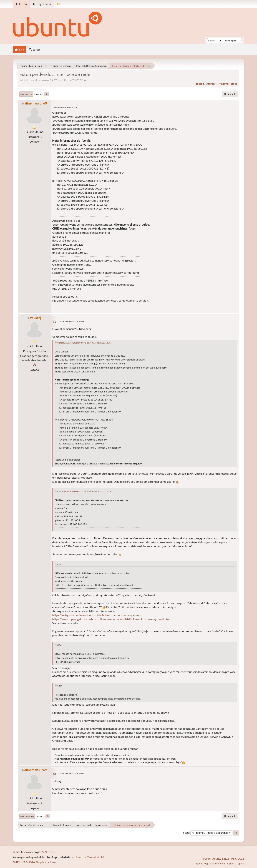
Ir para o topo (27, 816)
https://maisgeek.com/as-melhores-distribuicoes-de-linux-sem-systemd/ (97, 615)
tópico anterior (206, 84)
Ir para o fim (26, 94)
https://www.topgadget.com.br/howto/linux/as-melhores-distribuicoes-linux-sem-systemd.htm (111, 619)
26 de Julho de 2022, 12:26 (65, 107)
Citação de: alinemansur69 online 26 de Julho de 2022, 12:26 (84, 343)
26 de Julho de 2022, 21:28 (72, 321)
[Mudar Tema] (58, 4)
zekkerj (36, 318)
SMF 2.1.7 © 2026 (24, 862)
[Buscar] (221, 41)
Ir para (186, 833)
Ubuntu (79, 857)
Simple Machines (46, 862)
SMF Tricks (49, 852)
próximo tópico (228, 84)
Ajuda (199, 863)
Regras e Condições (214, 863)
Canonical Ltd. (95, 857)
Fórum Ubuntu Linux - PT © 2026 (224, 858)
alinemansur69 (36, 103)
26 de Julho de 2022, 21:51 (72, 774)
